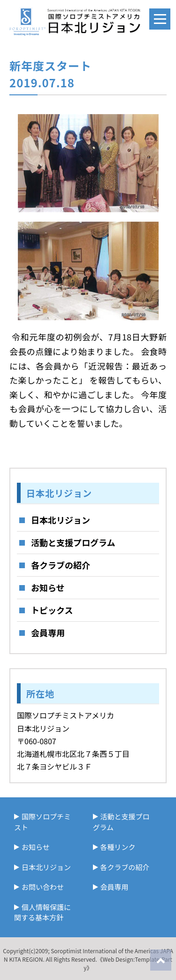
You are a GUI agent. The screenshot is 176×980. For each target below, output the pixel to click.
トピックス (52, 610)
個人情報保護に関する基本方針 (42, 912)
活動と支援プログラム (73, 542)
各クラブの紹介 (61, 565)
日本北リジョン (61, 520)
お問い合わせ (43, 887)
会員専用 (48, 633)
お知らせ (48, 587)
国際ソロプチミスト (42, 822)
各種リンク (118, 847)
